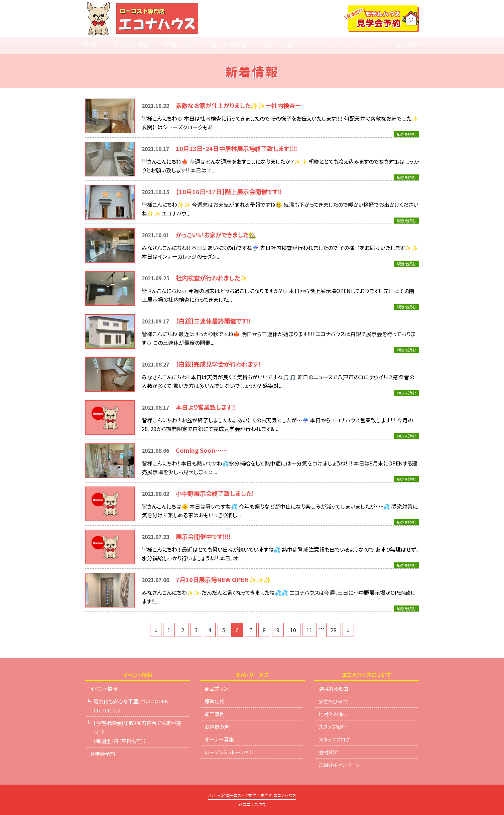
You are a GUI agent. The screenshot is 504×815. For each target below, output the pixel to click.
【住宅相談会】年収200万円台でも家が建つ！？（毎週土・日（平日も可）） (137, 732)
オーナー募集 (219, 739)
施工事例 (215, 714)
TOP (91, 46)
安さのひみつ (333, 701)
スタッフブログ (334, 739)
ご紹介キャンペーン (340, 765)
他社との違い (281, 46)
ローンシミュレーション (347, 46)
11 (309, 630)
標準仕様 (215, 701)
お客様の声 (217, 727)
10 (293, 630)
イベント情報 (131, 46)
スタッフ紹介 (332, 727)
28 (334, 630)
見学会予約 (102, 754)
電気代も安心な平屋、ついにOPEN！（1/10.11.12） (132, 706)
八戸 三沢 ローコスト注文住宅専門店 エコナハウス (252, 796)
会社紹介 (408, 46)
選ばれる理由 (229, 46)
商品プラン (180, 46)
